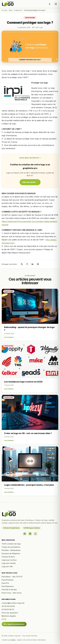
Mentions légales (9, 616)
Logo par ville (7, 566)
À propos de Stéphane (11, 553)
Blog (11, 10)
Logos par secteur (9, 560)
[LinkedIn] (30, 534)
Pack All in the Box (9, 590)
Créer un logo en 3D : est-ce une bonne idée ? (28, 433)
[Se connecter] (50, 4)
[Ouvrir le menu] (56, 4)
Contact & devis (8, 557)
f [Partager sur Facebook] (27, 264)
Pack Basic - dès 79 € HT (12, 577)
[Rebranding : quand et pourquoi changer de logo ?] (30, 306)
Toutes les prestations (11, 547)
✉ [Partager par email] (38, 264)
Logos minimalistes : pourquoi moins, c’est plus (29, 485)
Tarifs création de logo (11, 544)
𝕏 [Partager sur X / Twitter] (22, 264)
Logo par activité (9, 563)
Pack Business (8, 586)
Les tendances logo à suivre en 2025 (23, 382)
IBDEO (13, 640)
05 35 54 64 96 (8, 606)
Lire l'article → (10, 337)
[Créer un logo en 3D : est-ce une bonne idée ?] (30, 412)
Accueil (4, 10)
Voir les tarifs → (30, 182)
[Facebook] (25, 534)
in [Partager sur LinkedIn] (32, 264)
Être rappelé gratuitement (14, 624)
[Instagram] (35, 534)
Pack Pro (5, 583)
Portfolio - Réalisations (11, 550)
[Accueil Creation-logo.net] (8, 4)
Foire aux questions (10, 613)
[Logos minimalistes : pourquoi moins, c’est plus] (30, 464)
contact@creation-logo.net (13, 603)
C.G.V (4, 619)
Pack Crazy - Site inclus (12, 593)
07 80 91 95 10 (8, 609)
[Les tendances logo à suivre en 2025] (30, 361)
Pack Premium (7, 580)
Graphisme (18, 10)
